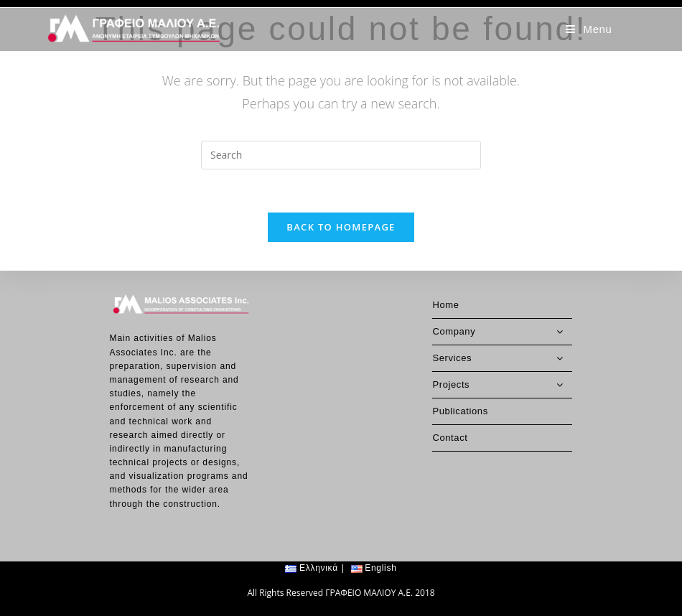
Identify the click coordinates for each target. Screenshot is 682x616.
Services (502, 330)
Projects (502, 356)
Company (502, 303)
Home (445, 276)
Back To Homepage (341, 227)
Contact (450, 409)
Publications (460, 382)
